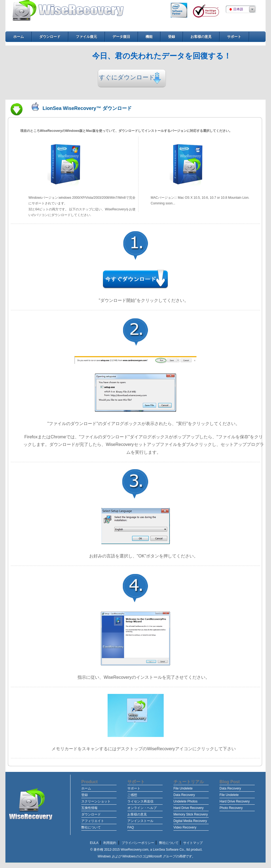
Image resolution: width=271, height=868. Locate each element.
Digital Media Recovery (190, 821)
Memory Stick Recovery (191, 814)
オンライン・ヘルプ (142, 808)
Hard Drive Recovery (188, 808)
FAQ (131, 827)
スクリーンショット (96, 801)
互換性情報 (89, 808)
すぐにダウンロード (127, 77)
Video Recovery (185, 827)
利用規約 (110, 843)
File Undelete (183, 788)
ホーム (86, 788)
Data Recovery (184, 795)
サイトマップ (193, 843)
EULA (94, 843)
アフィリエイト (93, 821)
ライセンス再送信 (140, 801)
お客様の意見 (137, 814)
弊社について (91, 827)
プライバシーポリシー (138, 843)
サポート (134, 788)
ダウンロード (91, 814)
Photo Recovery (231, 808)
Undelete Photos (185, 801)
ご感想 (132, 795)
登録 (85, 795)
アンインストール (140, 821)
